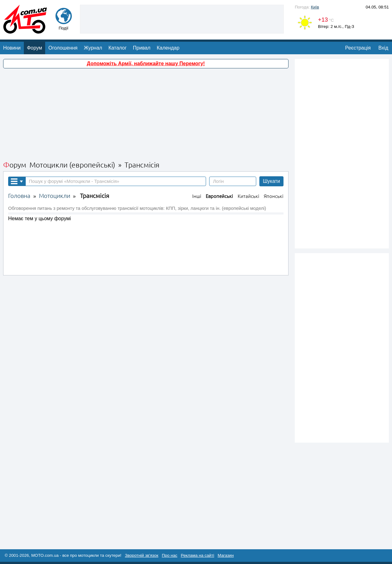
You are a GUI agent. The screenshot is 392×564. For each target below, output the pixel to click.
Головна (19, 196)
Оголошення (63, 48)
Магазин (226, 555)
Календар (168, 48)
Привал (142, 48)
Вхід (383, 48)
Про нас (170, 555)
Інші (197, 196)
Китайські (249, 196)
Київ (315, 7)
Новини (12, 48)
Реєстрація (358, 48)
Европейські (219, 196)
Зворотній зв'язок (142, 555)
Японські (274, 196)
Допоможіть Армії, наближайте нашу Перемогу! (146, 64)
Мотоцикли (55, 196)
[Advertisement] (182, 19)
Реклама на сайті (198, 555)
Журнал (93, 48)
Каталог (118, 48)
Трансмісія (95, 196)
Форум (35, 48)
